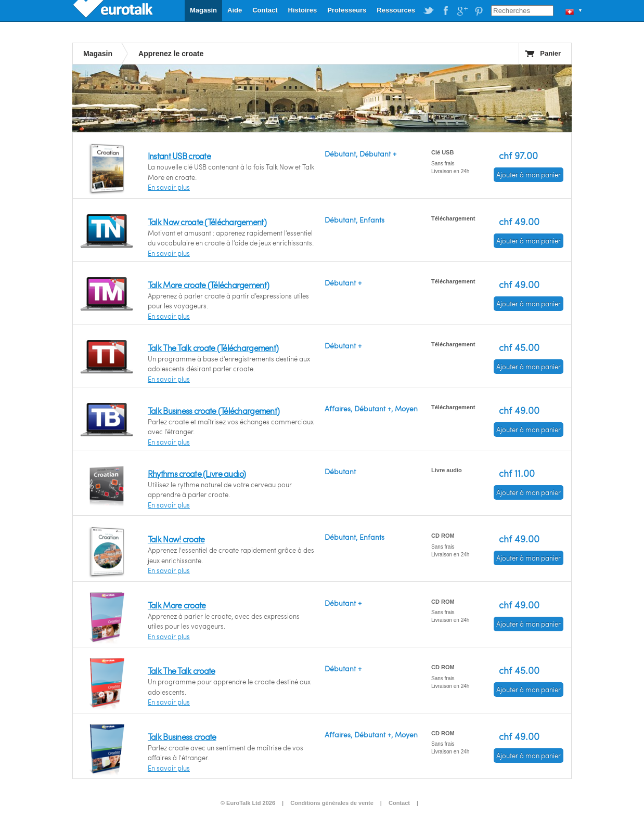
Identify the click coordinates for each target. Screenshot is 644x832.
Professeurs (347, 10)
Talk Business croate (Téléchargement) (214, 411)
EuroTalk (114, 10)
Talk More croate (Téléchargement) (208, 285)
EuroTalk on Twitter (429, 11)
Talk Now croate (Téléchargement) (207, 222)
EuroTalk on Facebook (445, 11)
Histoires (303, 10)
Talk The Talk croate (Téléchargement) (213, 348)
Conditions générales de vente (332, 803)
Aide (235, 10)
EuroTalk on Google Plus (462, 11)
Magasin (203, 10)
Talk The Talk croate (182, 671)
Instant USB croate (179, 156)
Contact (265, 10)
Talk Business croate (182, 737)
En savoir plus (169, 187)
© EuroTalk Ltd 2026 (248, 803)
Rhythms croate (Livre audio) (197, 473)
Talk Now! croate (176, 539)
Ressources (396, 10)
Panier (550, 53)
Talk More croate (177, 605)
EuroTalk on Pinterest (479, 11)
